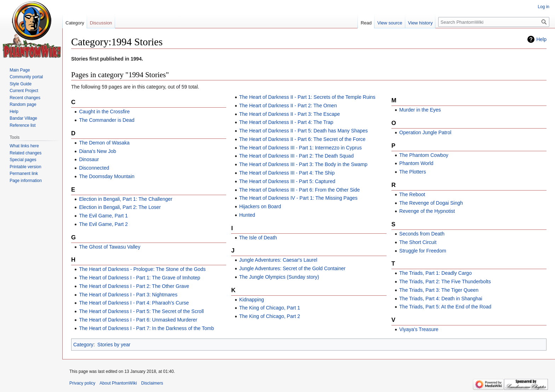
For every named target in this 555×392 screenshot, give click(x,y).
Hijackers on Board (260, 206)
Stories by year (114, 345)
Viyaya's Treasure (419, 329)
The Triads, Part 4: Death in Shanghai (441, 299)
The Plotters (413, 172)
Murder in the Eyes (420, 110)
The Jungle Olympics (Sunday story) (279, 277)
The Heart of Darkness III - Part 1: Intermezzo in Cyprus (301, 148)
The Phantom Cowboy (424, 155)
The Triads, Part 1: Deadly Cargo (436, 273)
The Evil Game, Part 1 (103, 216)
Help (541, 39)
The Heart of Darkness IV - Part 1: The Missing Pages (298, 198)
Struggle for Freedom (423, 251)
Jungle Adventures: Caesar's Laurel (278, 260)
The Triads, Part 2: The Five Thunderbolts (445, 282)
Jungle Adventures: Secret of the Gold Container (292, 268)
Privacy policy (82, 383)
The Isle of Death (258, 238)
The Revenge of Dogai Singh (431, 203)
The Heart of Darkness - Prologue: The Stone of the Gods (142, 269)
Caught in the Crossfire (104, 112)
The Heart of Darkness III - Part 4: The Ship (287, 173)
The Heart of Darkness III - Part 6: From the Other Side (300, 190)
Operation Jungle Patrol (425, 132)
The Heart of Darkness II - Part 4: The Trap (286, 122)
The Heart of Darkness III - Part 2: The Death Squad (296, 156)
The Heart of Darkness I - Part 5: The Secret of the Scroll (141, 311)
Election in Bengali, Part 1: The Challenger (126, 199)
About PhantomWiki (118, 383)
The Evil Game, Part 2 (103, 224)
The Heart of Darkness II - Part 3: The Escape (290, 114)
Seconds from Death (422, 234)
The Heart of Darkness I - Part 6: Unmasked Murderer (138, 320)
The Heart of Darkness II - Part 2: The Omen (288, 106)
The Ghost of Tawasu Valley (110, 247)
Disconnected (94, 168)
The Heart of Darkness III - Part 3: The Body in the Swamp (303, 164)
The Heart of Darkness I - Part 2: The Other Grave (134, 286)
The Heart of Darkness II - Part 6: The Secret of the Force (302, 139)
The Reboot (412, 194)
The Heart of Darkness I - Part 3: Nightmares (128, 295)
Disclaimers (152, 383)
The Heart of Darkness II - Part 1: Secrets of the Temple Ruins (307, 97)
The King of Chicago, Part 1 (270, 308)
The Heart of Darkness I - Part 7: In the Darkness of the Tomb (146, 328)
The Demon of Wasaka (104, 143)
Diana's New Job (98, 151)
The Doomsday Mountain (107, 176)
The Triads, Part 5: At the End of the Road (445, 307)
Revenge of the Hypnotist (427, 211)
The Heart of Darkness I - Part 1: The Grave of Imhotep (139, 278)
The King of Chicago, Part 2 (270, 316)
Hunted (247, 215)
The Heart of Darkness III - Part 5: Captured (287, 181)
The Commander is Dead (107, 120)
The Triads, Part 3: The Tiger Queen (439, 290)
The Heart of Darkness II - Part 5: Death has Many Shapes (304, 131)
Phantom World (416, 163)
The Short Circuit (418, 242)
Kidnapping (252, 300)
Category (83, 345)
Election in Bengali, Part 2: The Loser (120, 207)
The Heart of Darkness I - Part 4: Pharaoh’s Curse (134, 303)
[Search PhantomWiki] (494, 22)
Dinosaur (89, 159)
